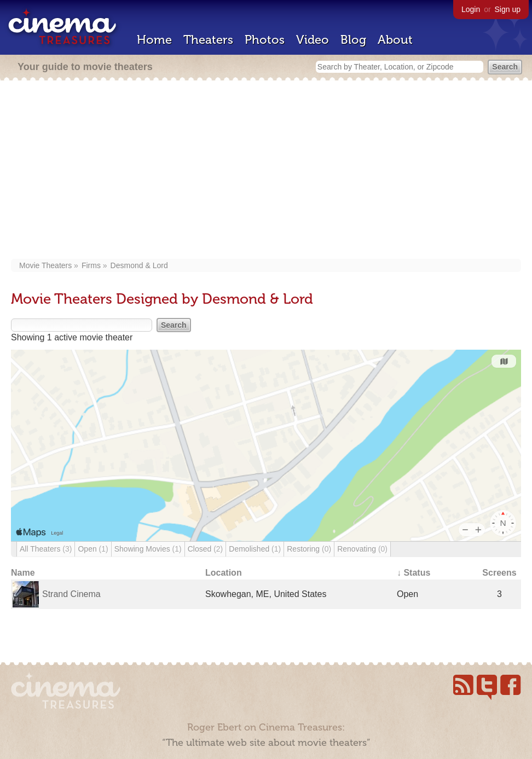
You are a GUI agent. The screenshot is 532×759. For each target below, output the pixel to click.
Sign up (508, 9)
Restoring (309, 549)
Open (93, 549)
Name (23, 573)
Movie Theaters (45, 265)
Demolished (255, 549)
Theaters (208, 40)
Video (313, 40)
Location (224, 573)
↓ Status (414, 573)
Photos (265, 40)
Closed (206, 549)
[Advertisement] (266, 171)
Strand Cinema (71, 594)
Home (154, 40)
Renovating (362, 549)
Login (471, 9)
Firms (91, 265)
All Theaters (46, 549)
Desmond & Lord (139, 265)
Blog (353, 40)
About (395, 40)
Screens (499, 573)
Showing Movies (148, 549)
